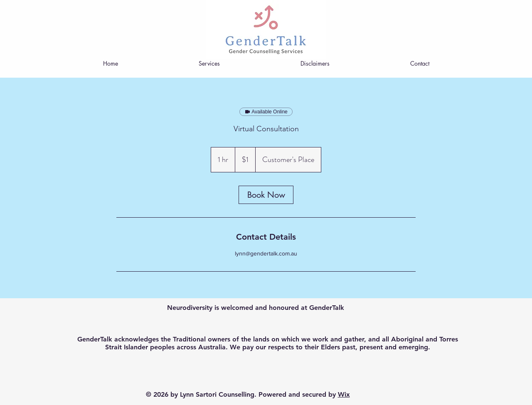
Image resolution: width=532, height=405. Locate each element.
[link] (266, 195)
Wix (344, 394)
